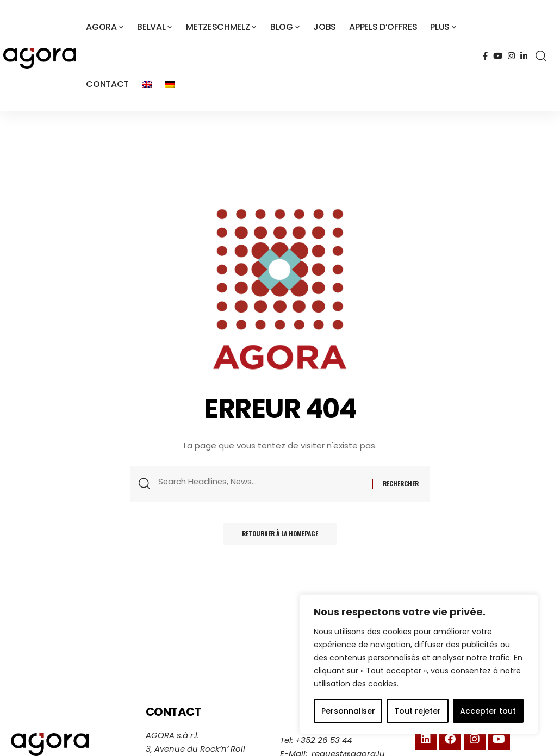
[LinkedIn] (524, 56)
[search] (541, 56)
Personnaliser (348, 711)
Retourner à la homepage (280, 536)
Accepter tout (488, 711)
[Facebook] (485, 56)
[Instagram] (511, 56)
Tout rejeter (418, 711)
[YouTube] (498, 56)
